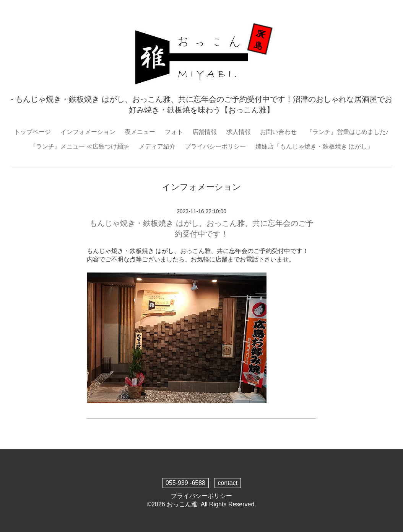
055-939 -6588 (185, 483)
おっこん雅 (182, 504)
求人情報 (239, 132)
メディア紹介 (157, 146)
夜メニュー (140, 132)
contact (227, 483)
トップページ (32, 132)
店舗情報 (205, 132)
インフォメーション (88, 132)
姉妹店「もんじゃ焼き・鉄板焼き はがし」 (314, 146)
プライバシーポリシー (215, 146)
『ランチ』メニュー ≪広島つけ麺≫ (80, 146)
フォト (174, 132)
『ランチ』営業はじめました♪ (348, 132)
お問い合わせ (278, 132)
